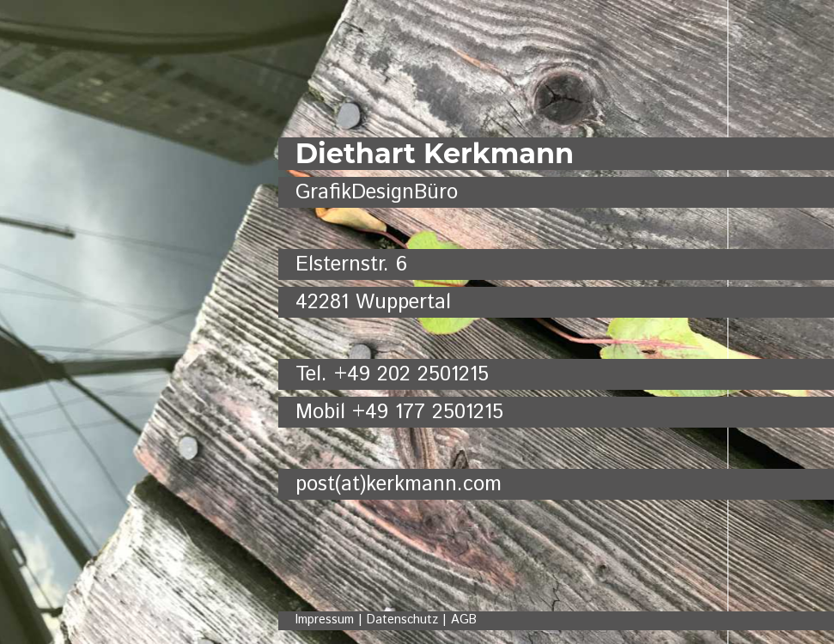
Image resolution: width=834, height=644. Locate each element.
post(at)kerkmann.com (399, 484)
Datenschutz (402, 620)
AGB (464, 620)
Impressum (325, 620)
